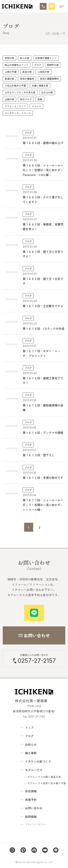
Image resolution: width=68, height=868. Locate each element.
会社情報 (31, 791)
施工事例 (31, 753)
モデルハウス (34, 770)
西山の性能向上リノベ (17, 65)
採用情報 (31, 817)
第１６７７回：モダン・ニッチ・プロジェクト (42, 353)
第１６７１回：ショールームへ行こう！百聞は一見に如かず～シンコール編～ (43, 505)
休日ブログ (26, 99)
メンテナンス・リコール (18, 113)
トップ (29, 727)
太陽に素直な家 (40, 86)
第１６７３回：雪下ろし (39, 455)
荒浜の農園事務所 (49, 79)
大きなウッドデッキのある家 (20, 92)
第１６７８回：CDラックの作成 (44, 328)
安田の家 (9, 58)
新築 (40, 99)
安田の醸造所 (27, 79)
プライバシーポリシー (36, 824)
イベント (36, 106)
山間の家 (9, 99)
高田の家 (27, 72)
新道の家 (9, 79)
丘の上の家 (47, 92)
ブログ (38, 65)
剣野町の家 (53, 65)
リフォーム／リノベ (15, 106)
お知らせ (31, 744)
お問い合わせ (34, 808)
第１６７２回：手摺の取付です (43, 478)
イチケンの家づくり (38, 761)
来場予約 (31, 800)
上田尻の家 (43, 72)
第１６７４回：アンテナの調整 (43, 433)
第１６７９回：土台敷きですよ (43, 306)
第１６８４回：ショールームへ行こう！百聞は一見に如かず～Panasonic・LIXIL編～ (43, 170)
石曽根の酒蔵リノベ (46, 58)
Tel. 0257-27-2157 (34, 716)
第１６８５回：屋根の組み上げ (43, 143)
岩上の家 (25, 58)
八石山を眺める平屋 (15, 86)
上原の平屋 (11, 72)
